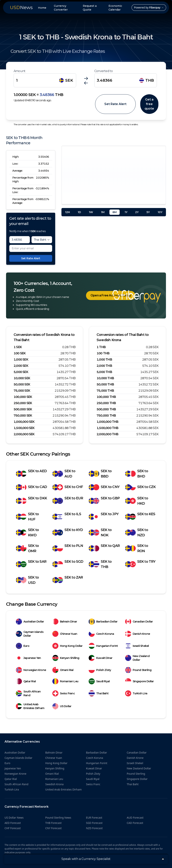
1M (103, 212)
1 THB (101, 347)
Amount (19, 71)
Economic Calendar (115, 8)
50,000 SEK (22, 384)
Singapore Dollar (139, 681)
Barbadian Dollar (103, 622)
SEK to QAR (104, 548)
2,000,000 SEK (24, 434)
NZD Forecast (94, 828)
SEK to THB (100, 564)
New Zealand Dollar (137, 658)
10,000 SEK (22, 378)
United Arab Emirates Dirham (30, 706)
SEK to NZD (137, 533)
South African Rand (28, 693)
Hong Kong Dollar (67, 646)
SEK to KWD (27, 533)
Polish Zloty (100, 670)
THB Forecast (53, 823)
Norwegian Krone (31, 670)
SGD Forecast (94, 823)
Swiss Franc (64, 693)
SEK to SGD (68, 564)
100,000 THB (106, 397)
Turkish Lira (136, 693)
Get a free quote (149, 104)
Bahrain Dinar (65, 622)
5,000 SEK (21, 372)
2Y (137, 212)
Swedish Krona (55, 784)
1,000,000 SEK (24, 422)
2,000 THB (104, 366)
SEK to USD (27, 580)
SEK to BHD (137, 474)
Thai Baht (99, 693)
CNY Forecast (54, 828)
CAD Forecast (135, 823)
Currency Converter (61, 8)
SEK (66, 80)
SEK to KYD (68, 533)
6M (115, 212)
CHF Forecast (13, 828)
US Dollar (62, 706)
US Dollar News (14, 818)
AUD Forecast (135, 818)
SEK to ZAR (68, 580)
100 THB (103, 353)
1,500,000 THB (108, 428)
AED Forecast (13, 823)
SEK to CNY (104, 487)
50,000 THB (105, 384)
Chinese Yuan (65, 634)
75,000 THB (105, 391)
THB (147, 80)
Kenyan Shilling (66, 658)
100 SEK (20, 353)
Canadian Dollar (139, 622)
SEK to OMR (27, 548)
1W (91, 212)
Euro (23, 646)
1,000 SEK (21, 360)
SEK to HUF (27, 517)
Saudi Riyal (99, 681)
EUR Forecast (94, 818)
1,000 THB (104, 360)
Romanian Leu (65, 681)
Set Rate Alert (115, 104)
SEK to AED (31, 474)
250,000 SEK (23, 403)
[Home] (136, 296)
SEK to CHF (68, 487)
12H (67, 212)
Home (42, 8)
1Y (126, 212)
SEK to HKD (137, 501)
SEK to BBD (100, 474)
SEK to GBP (104, 501)
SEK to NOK (100, 533)
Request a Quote (90, 8)
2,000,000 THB (108, 434)
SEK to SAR (31, 564)
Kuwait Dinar (100, 658)
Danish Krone (138, 634)
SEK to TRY (140, 564)
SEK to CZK (140, 487)
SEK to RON (137, 548)
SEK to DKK (31, 501)
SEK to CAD (31, 487)
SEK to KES (140, 517)
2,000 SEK (21, 366)
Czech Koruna (101, 634)
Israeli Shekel (137, 646)
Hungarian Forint (103, 646)
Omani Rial (63, 670)
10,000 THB (105, 378)
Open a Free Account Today (111, 295)
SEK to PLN (68, 548)
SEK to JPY (104, 517)
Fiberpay (156, 7)
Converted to (103, 71)
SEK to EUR (68, 501)
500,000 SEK (23, 409)
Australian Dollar (30, 622)
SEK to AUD (64, 474)
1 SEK (18, 347)
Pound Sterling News (58, 818)
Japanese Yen (28, 658)
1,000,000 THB (108, 422)
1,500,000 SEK (24, 428)
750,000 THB (106, 416)
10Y (160, 212)
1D (79, 212)
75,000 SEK (22, 391)
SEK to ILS (67, 517)
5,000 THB (104, 372)
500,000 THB (106, 409)
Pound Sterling (138, 670)
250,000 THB (106, 403)
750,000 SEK (23, 416)
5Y (148, 212)
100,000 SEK (23, 397)
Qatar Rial (26, 681)
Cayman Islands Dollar (30, 634)
